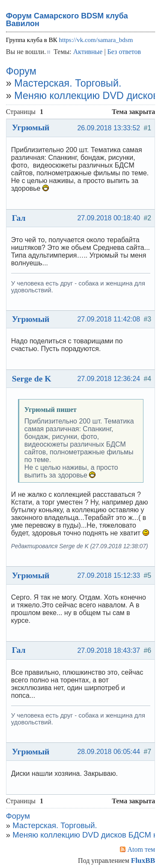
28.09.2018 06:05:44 (109, 752)
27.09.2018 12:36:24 (109, 379)
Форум (21, 71)
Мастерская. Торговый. (68, 83)
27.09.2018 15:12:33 (109, 575)
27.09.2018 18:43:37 (109, 650)
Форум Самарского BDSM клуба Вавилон (67, 20)
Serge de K (32, 378)
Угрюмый (31, 127)
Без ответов (124, 52)
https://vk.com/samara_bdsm (96, 40)
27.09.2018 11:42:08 (109, 319)
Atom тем (142, 849)
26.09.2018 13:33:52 (109, 128)
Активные (88, 52)
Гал (19, 218)
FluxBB (143, 860)
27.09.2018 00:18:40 (109, 218)
